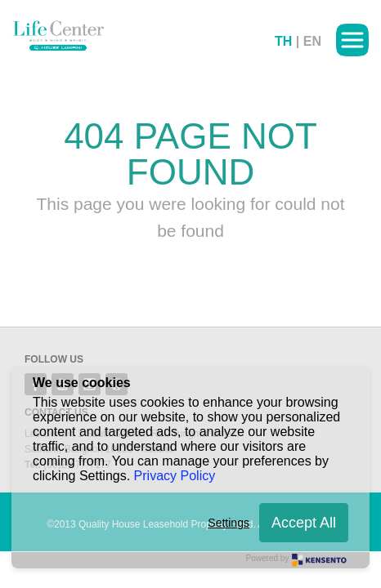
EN (312, 41)
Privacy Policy (175, 476)
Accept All (304, 523)
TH (283, 41)
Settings (229, 523)
